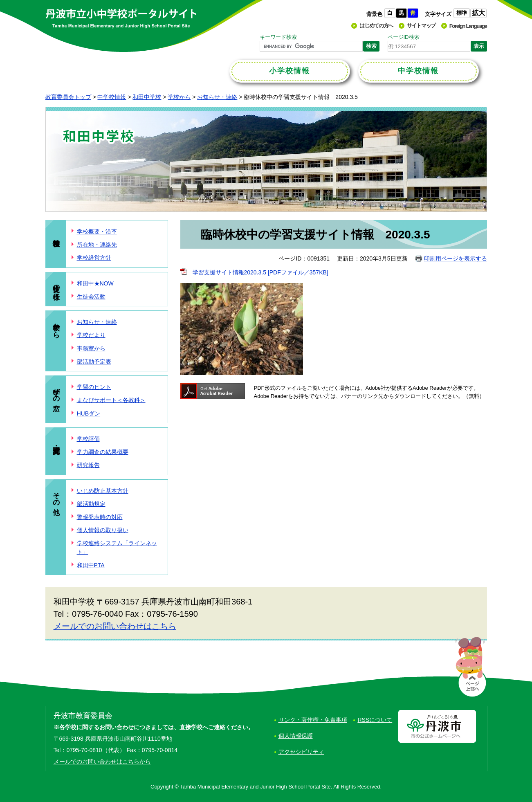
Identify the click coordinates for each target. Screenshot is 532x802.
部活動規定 (91, 504)
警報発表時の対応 (100, 517)
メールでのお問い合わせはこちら (115, 626)
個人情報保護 (296, 736)
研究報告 (88, 465)
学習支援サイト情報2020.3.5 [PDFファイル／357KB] (260, 272)
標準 (462, 13)
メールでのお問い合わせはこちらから (102, 762)
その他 (57, 495)
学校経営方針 (94, 258)
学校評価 (88, 439)
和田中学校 (147, 97)
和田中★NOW (95, 283)
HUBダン (89, 413)
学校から (179, 97)
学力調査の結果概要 (103, 452)
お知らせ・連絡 (217, 97)
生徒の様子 (57, 284)
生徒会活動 (91, 297)
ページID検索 (404, 37)
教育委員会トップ (68, 97)
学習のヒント (94, 387)
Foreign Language (468, 26)
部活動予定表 (94, 362)
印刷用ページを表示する (456, 258)
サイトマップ (421, 26)
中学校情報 (112, 97)
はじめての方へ (376, 26)
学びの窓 (57, 391)
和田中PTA (91, 565)
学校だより (91, 335)
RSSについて (375, 720)
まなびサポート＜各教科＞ (111, 400)
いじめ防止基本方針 (103, 491)
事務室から (91, 348)
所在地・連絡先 (97, 245)
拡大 (478, 13)
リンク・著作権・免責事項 (313, 720)
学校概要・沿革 (97, 231)
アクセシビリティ (301, 752)
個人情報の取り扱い (103, 530)
